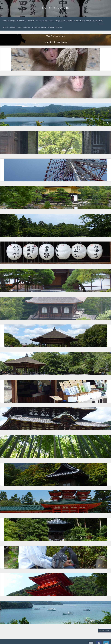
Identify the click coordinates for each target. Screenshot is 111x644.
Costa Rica (27, 27)
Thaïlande (51, 27)
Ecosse (89, 21)
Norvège (70, 21)
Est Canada (36, 27)
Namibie (19, 27)
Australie (6, 21)
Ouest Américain (79, 21)
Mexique (13, 21)
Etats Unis (59, 27)
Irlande (95, 21)
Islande (44, 27)
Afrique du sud (60, 21)
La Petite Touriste (55, 8)
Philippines (31, 21)
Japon (101, 21)
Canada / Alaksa (42, 21)
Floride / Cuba (22, 21)
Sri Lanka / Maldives (9, 27)
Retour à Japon (105, 631)
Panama (51, 21)
